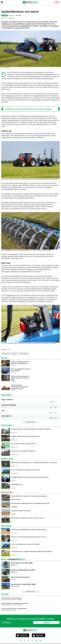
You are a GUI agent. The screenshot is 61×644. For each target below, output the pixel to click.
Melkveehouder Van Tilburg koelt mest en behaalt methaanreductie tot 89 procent (34, 462)
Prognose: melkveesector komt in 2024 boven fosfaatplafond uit (20, 362)
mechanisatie (23, 354)
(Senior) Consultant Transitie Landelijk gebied (14, 609)
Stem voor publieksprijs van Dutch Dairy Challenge (20, 370)
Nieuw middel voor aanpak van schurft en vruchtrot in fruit (27, 518)
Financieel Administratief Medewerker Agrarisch (15, 603)
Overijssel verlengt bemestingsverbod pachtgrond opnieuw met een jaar (20, 387)
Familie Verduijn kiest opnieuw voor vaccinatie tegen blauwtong (29, 496)
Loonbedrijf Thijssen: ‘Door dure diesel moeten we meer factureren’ (30, 477)
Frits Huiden (18, 15)
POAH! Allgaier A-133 (17, 484)
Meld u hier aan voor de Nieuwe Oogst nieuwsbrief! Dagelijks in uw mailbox (31, 619)
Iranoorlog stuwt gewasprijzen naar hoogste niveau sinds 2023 (29, 529)
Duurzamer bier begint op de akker (21, 511)
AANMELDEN (47, 623)
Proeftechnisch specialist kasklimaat (11, 598)
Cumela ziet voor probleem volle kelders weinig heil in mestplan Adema (20, 378)
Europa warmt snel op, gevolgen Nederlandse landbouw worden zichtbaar (32, 551)
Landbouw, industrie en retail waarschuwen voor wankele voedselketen (31, 429)
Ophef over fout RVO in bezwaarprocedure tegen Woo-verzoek (28, 537)
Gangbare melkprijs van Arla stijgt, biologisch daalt (25, 436)
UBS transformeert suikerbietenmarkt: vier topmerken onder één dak (30, 503)
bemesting (5, 354)
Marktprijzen (6, 395)
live (57, 2)
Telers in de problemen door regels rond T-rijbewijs (25, 470)
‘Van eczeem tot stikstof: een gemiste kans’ (23, 444)
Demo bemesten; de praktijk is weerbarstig (23, 451)
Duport (14, 354)
